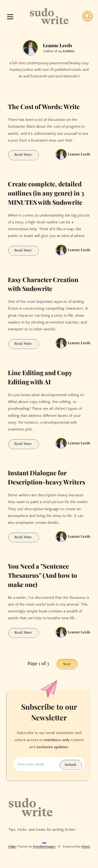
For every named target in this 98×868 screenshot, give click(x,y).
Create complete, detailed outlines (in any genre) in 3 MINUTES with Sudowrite (46, 193)
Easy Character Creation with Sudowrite (43, 284)
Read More (26, 155)
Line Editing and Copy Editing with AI (40, 377)
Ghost (86, 847)
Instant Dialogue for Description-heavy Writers (47, 477)
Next (67, 664)
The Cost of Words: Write (44, 106)
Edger (13, 847)
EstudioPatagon (44, 847)
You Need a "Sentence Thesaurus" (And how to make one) (42, 575)
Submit (70, 764)
